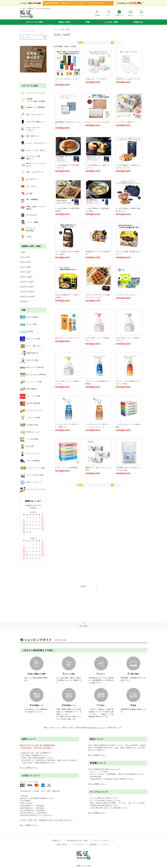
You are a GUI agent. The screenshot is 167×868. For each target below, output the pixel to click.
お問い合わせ (62, 848)
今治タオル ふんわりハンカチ (128, 79)
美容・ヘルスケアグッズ (32, 172)
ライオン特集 (28, 324)
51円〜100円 (25, 257)
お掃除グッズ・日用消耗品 (32, 107)
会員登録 (93, 848)
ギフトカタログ (28, 215)
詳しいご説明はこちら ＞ (29, 775)
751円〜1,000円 (26, 277)
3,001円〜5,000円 (27, 292)
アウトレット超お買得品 (28, 229)
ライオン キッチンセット (126, 330)
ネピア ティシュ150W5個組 (127, 498)
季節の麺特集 (28, 389)
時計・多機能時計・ (29, 201)
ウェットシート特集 (31, 382)
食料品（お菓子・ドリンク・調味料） (33, 208)
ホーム (56, 29)
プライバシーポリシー (102, 844)
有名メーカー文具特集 (32, 367)
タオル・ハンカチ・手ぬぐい (33, 150)
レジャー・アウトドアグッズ (33, 143)
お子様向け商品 (29, 425)
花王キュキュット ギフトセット (128, 371)
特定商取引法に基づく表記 (77, 844)
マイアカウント (78, 848)
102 (116, 43)
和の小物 (27, 446)
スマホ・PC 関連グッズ (32, 122)
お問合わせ (138, 22)
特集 (88, 22)
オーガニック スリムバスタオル (128, 119)
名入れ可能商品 (29, 317)
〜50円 (23, 252)
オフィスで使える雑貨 (32, 475)
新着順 (74, 46)
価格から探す (65, 22)
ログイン (105, 848)
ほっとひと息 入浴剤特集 (33, 374)
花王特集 (27, 331)
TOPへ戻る (83, 665)
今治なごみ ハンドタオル (96, 79)
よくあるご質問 (111, 22)
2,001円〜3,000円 (27, 287)
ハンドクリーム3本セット (126, 160)
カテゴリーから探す (34, 22)
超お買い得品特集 (30, 403)
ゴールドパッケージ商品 (33, 468)
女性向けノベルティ (31, 432)
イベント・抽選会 (29, 222)
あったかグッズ (28, 179)
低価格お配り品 (29, 353)
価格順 (67, 46)
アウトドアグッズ (30, 453)
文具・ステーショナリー (32, 115)
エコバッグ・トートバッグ (32, 93)
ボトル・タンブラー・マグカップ (31, 129)
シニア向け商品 (29, 439)
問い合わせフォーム (96, 735)
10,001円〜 (24, 301)
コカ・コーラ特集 (30, 396)
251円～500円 (65, 29)
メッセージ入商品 (30, 418)
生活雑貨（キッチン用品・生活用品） (33, 100)
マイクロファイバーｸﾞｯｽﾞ (33, 489)
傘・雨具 (26, 193)
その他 (25, 237)
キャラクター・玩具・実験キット (31, 158)
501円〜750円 (25, 272)
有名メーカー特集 (30, 339)
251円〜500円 (25, 267)
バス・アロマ (28, 186)
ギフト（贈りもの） (31, 346)
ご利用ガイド (57, 844)
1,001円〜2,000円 (27, 282)
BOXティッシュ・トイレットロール (33, 165)
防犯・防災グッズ (29, 136)
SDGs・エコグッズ (31, 482)
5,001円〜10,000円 (27, 297)
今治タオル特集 (29, 360)
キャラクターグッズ (31, 410)
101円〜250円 (25, 262)
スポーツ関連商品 (30, 461)
